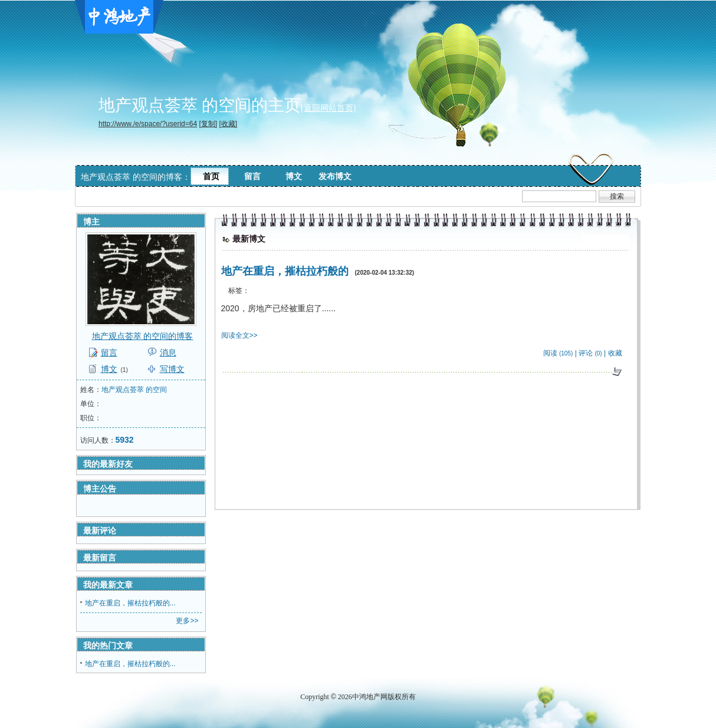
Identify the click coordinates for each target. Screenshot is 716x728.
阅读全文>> (239, 335)
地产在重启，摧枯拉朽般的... (130, 603)
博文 (294, 176)
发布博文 (335, 176)
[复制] (208, 124)
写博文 (172, 369)
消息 (168, 353)
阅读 (550, 353)
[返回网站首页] (328, 108)
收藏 (615, 353)
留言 (252, 176)
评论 (586, 353)
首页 (211, 176)
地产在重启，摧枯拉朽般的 (285, 271)
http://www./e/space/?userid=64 (148, 124)
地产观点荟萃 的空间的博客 (143, 336)
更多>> (187, 621)
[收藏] (228, 124)
